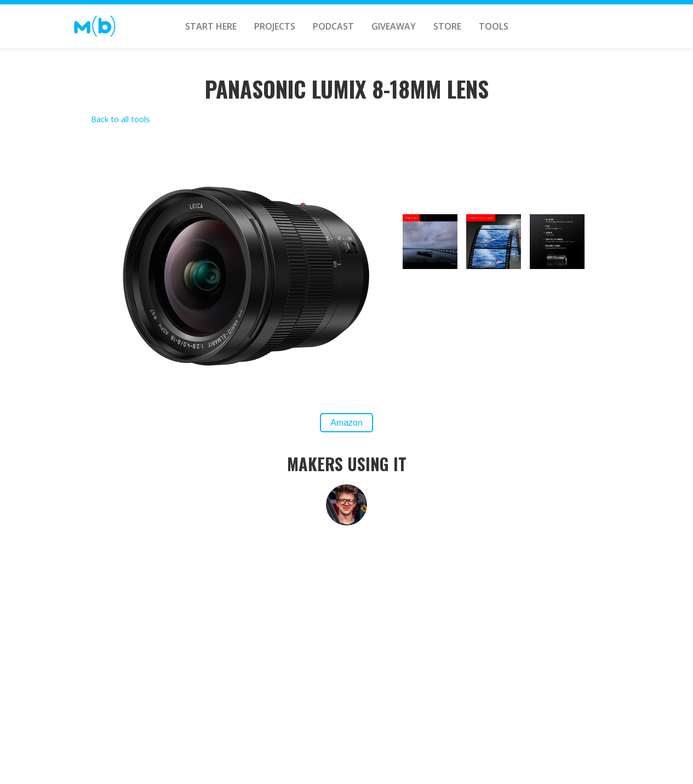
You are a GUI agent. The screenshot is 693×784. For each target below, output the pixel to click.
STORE (447, 26)
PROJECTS (275, 26)
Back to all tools (121, 119)
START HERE (211, 26)
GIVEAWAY (394, 26)
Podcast (333, 26)
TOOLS (494, 26)
